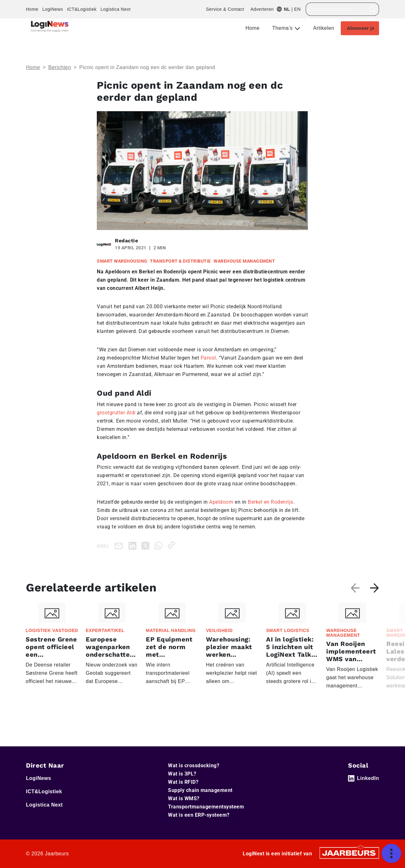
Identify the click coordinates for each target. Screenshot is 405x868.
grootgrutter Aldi (116, 413)
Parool (208, 358)
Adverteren (262, 9)
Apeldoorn (221, 502)
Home (32, 9)
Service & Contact (225, 9)
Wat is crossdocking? (194, 766)
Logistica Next (116, 9)
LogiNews (53, 9)
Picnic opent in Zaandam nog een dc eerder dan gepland (147, 67)
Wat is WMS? (184, 798)
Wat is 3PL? (182, 774)
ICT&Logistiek (82, 9)
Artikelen (324, 28)
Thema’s (283, 28)
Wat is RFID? (183, 782)
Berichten (60, 67)
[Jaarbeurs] (349, 852)
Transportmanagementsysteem (206, 807)
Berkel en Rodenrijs (271, 502)
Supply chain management (200, 790)
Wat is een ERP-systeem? (199, 815)
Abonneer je (361, 28)
